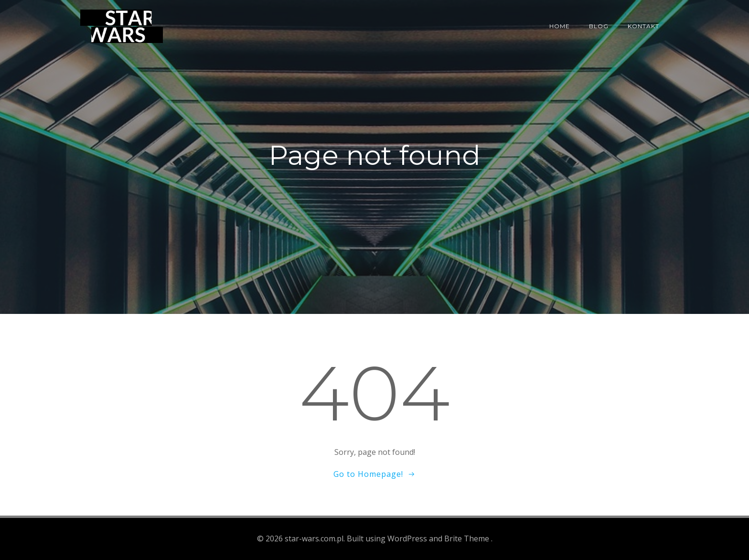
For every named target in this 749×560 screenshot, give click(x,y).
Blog (599, 26)
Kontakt (643, 26)
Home (560, 26)
